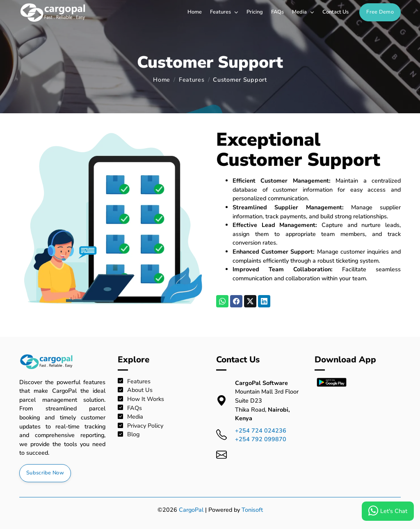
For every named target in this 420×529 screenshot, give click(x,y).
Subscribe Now (45, 473)
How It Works (141, 399)
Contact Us (336, 12)
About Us (135, 390)
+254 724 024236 (261, 431)
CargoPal (191, 510)
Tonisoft (252, 510)
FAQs (277, 12)
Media (303, 12)
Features (224, 12)
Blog (129, 434)
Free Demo (380, 12)
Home (195, 12)
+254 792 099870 (261, 439)
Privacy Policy (140, 426)
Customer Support (240, 80)
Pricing (255, 12)
